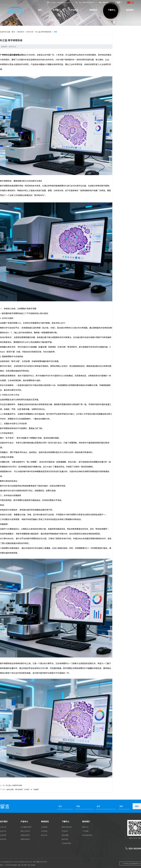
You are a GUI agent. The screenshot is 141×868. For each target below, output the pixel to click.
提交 (137, 806)
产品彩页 (65, 831)
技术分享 (30, 32)
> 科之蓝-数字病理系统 (43, 32)
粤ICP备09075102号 (40, 862)
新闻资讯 (93, 10)
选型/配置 (65, 835)
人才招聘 (85, 831)
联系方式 (85, 827)
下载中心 (112, 10)
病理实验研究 (25, 839)
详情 (55, 32)
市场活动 (3, 839)
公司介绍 (3, 827)
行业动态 (44, 831)
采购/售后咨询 (87, 835)
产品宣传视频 (66, 843)
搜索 (119, 2)
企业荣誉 (3, 835)
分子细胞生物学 (26, 827)
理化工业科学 (25, 831)
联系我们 (130, 10)
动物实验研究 (25, 835)
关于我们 (56, 10)
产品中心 (75, 10)
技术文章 (65, 839)
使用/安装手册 (67, 827)
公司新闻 (44, 827)
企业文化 (3, 831)
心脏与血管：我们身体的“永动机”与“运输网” (23, 789)
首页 (40, 10)
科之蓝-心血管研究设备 (14, 785)
